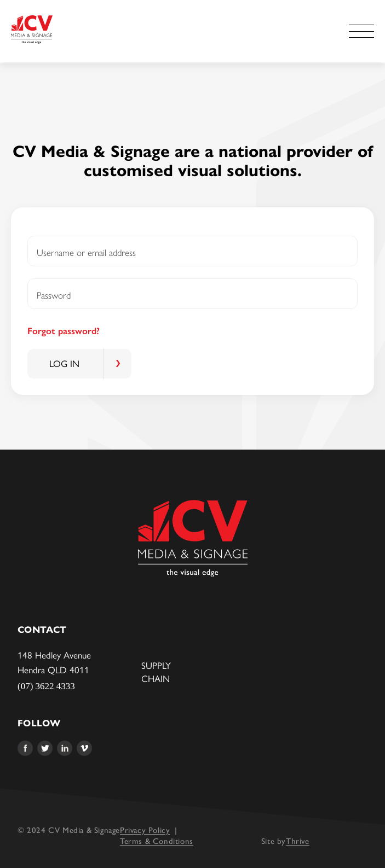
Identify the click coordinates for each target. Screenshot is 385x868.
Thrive (298, 840)
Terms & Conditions (157, 840)
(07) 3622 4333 (46, 686)
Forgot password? (64, 331)
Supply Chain (156, 672)
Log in (64, 364)
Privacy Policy (145, 829)
